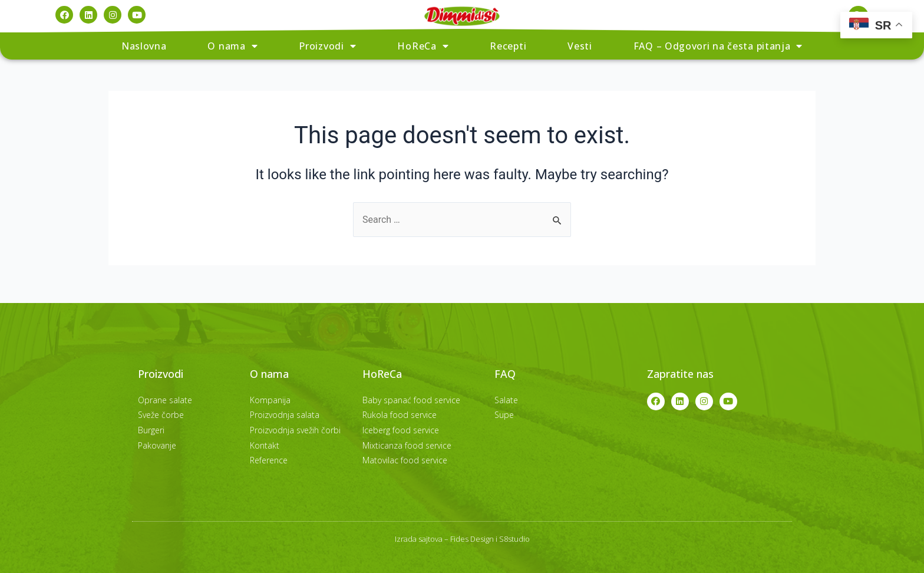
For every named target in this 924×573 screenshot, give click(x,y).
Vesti (580, 46)
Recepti (508, 46)
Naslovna (144, 46)
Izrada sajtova (419, 539)
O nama (232, 46)
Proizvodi (327, 46)
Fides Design (472, 539)
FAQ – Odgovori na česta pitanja (718, 46)
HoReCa (423, 46)
